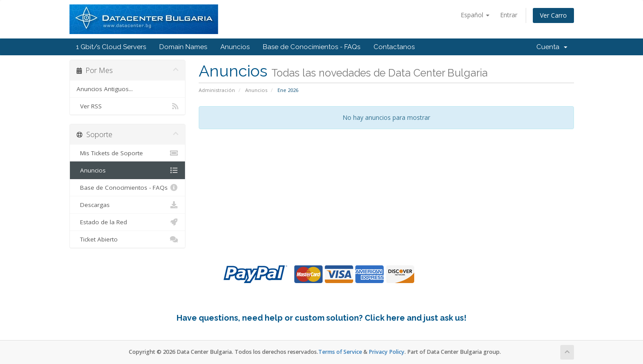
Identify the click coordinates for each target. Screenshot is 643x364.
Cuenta (552, 47)
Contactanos (394, 47)
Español (475, 15)
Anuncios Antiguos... (105, 89)
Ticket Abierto (128, 239)
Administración (217, 90)
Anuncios (235, 47)
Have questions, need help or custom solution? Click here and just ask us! (321, 318)
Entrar (509, 15)
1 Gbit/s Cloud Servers (111, 47)
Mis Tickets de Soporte (128, 153)
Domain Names (183, 47)
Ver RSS (128, 106)
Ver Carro (553, 15)
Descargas (128, 205)
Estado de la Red (128, 222)
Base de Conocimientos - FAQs (312, 47)
